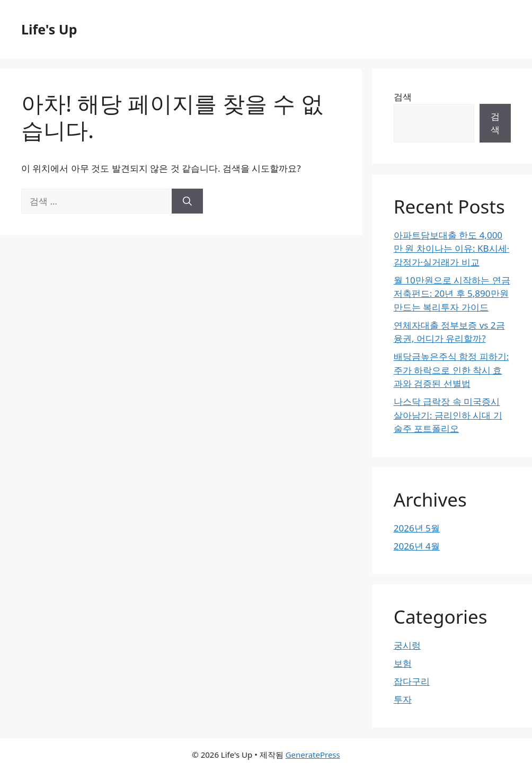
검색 (403, 97)
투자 (403, 699)
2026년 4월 (417, 546)
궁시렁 (407, 645)
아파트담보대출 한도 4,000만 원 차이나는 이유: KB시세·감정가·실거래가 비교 (451, 249)
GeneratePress (313, 755)
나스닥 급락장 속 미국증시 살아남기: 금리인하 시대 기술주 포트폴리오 (448, 415)
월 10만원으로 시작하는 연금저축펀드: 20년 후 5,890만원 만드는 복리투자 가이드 (452, 294)
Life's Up (49, 29)
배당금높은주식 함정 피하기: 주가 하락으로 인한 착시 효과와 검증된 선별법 (451, 370)
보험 (403, 663)
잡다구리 (412, 681)
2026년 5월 (417, 528)
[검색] (187, 201)
